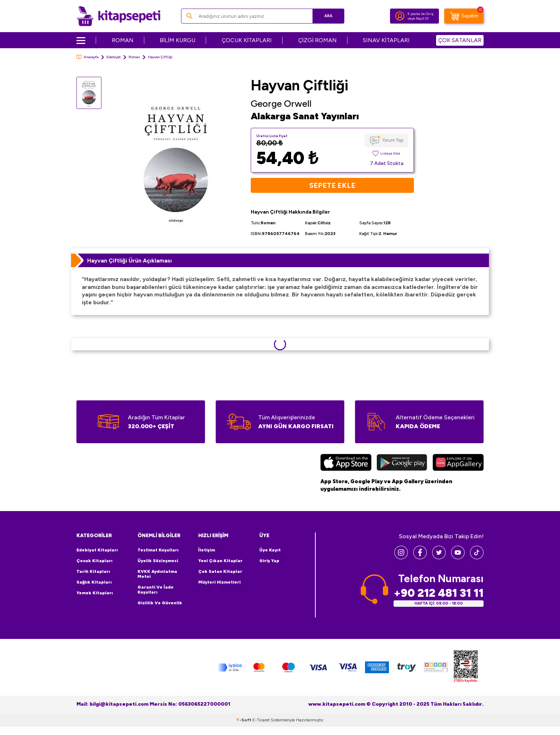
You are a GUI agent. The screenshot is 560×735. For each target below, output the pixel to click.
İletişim (207, 550)
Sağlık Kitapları (94, 582)
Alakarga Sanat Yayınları (305, 116)
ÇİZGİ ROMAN (317, 40)
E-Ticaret (261, 720)
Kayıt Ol (422, 18)
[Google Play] (402, 463)
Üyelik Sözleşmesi (158, 561)
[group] (176, 160)
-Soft (244, 720)
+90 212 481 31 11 (439, 593)
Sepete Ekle (332, 185)
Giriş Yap (269, 561)
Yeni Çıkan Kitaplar (220, 561)
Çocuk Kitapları (94, 561)
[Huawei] (458, 463)
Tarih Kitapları (93, 571)
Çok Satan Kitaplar (220, 571)
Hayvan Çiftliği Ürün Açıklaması (129, 261)
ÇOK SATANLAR (460, 40)
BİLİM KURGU (177, 40)
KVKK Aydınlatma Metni (157, 574)
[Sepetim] (464, 16)
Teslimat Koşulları (158, 550)
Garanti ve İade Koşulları (156, 590)
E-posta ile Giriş (421, 14)
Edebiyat (114, 57)
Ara (328, 16)
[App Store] (346, 463)
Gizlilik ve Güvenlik (160, 603)
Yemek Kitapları (95, 593)
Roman (134, 57)
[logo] (119, 16)
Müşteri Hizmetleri (219, 582)
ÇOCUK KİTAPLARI (247, 40)
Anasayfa (87, 57)
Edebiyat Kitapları (97, 550)
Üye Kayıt (270, 550)
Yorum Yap (393, 140)
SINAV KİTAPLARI (386, 40)
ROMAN (123, 40)
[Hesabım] (400, 16)
